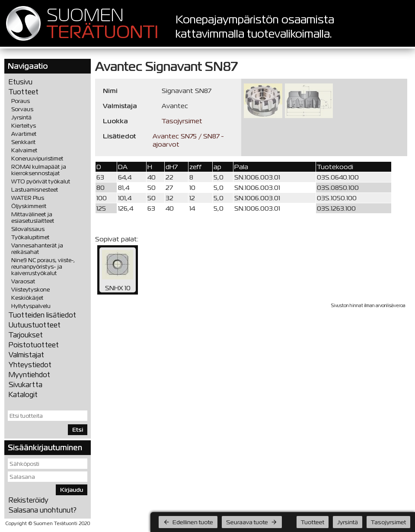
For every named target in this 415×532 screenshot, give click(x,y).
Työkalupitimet (30, 237)
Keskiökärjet (27, 298)
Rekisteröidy (29, 500)
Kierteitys (24, 126)
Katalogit (23, 395)
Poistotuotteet (34, 345)
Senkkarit (23, 142)
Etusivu (21, 82)
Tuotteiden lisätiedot (42, 315)
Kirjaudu (72, 490)
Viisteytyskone (30, 290)
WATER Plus (28, 198)
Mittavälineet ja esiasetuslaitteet (33, 218)
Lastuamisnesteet (35, 190)
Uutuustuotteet (35, 325)
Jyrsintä (21, 117)
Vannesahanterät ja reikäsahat (37, 249)
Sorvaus (22, 109)
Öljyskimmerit (29, 206)
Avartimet (24, 134)
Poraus (21, 101)
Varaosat (23, 281)
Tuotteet (24, 92)
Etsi (78, 430)
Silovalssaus (28, 229)
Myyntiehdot (29, 375)
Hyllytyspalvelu (31, 306)
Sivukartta (26, 385)
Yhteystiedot (30, 365)
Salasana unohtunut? (43, 510)
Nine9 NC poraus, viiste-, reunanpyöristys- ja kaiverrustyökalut (43, 267)
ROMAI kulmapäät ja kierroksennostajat (39, 170)
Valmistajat (26, 355)
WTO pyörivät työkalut (41, 181)
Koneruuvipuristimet (37, 159)
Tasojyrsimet (182, 121)
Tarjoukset (26, 335)
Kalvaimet (24, 150)
